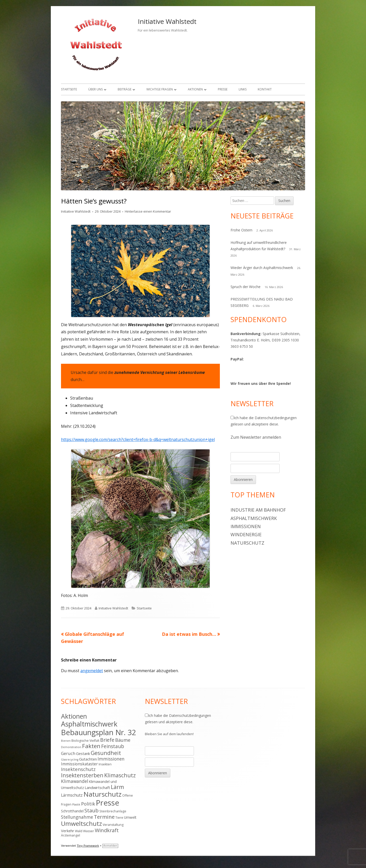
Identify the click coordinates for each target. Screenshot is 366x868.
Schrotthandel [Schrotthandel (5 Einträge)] (72, 811)
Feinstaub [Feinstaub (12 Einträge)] (113, 746)
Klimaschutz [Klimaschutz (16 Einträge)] (120, 775)
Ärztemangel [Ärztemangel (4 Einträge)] (71, 835)
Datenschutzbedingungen (276, 418)
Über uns (95, 89)
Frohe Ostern (241, 230)
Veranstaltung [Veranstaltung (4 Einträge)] (113, 825)
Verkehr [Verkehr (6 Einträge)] (68, 831)
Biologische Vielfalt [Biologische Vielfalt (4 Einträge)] (85, 741)
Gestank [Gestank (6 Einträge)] (83, 753)
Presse (223, 89)
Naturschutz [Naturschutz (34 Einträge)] (102, 794)
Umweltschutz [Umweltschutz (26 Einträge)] (81, 823)
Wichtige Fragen (160, 89)
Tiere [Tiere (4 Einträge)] (119, 818)
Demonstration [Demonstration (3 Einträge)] (71, 747)
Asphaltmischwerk (254, 518)
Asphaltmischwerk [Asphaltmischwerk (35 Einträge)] (89, 724)
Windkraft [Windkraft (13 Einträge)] (107, 830)
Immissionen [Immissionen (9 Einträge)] (111, 759)
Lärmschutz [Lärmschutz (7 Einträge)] (72, 795)
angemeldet (92, 671)
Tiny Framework (88, 846)
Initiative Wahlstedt (167, 21)
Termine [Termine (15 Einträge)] (104, 817)
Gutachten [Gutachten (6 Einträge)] (88, 759)
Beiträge (125, 89)
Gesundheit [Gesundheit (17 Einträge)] (106, 753)
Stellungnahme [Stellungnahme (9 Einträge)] (77, 817)
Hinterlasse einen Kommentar (148, 211)
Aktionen (195, 89)
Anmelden (110, 846)
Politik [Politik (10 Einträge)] (88, 804)
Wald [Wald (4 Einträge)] (79, 831)
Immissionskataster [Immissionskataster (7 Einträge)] (79, 764)
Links (243, 89)
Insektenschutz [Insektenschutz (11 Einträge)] (78, 769)
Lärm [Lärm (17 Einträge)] (117, 787)
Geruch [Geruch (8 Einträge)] (68, 753)
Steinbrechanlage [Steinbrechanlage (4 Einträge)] (113, 811)
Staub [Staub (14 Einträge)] (91, 810)
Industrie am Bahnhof (258, 510)
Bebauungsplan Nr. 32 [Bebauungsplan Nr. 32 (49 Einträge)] (99, 732)
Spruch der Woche (246, 287)
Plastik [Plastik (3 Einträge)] (76, 804)
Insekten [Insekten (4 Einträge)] (105, 764)
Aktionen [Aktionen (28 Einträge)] (74, 716)
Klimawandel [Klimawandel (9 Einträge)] (75, 781)
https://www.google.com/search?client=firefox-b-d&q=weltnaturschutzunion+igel (138, 439)
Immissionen (246, 526)
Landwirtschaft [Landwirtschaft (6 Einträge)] (97, 787)
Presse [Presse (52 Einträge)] (108, 803)
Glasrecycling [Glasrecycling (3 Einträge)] (70, 760)
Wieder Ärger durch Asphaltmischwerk (262, 268)
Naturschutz (247, 543)
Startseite (69, 89)
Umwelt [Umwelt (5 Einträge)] (130, 817)
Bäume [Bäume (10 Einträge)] (123, 740)
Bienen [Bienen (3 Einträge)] (66, 741)
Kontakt (265, 89)
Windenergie (246, 534)
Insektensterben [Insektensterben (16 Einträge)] (82, 775)
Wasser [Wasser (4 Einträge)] (89, 831)
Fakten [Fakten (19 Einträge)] (91, 746)
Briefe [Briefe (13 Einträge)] (107, 740)
